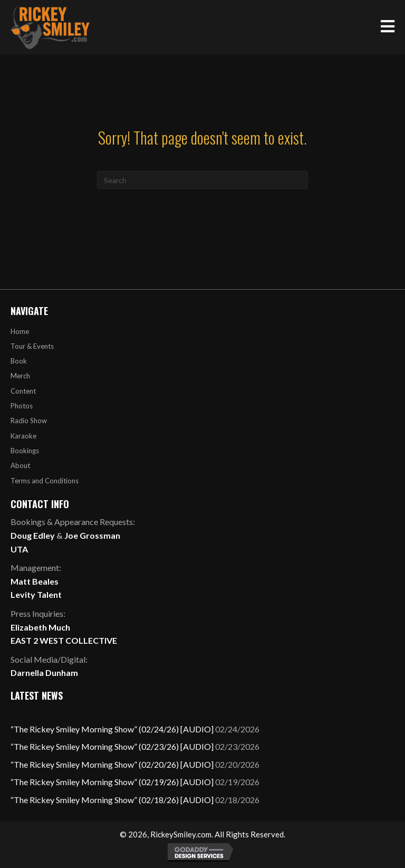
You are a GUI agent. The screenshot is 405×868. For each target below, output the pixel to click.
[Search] (202, 180)
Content (23, 391)
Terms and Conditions (45, 481)
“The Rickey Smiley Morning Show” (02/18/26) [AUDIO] (112, 800)
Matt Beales (35, 581)
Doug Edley (33, 535)
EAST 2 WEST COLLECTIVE (64, 640)
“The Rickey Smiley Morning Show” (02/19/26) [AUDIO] (112, 782)
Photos (22, 406)
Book (19, 361)
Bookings (25, 451)
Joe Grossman (92, 535)
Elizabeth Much (40, 627)
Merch (20, 376)
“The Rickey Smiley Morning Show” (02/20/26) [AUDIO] (112, 764)
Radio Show (29, 421)
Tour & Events (32, 346)
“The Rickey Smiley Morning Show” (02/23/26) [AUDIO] (112, 746)
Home (20, 331)
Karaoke (23, 436)
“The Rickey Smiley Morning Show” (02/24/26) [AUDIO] (112, 729)
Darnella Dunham (44, 673)
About (20, 465)
